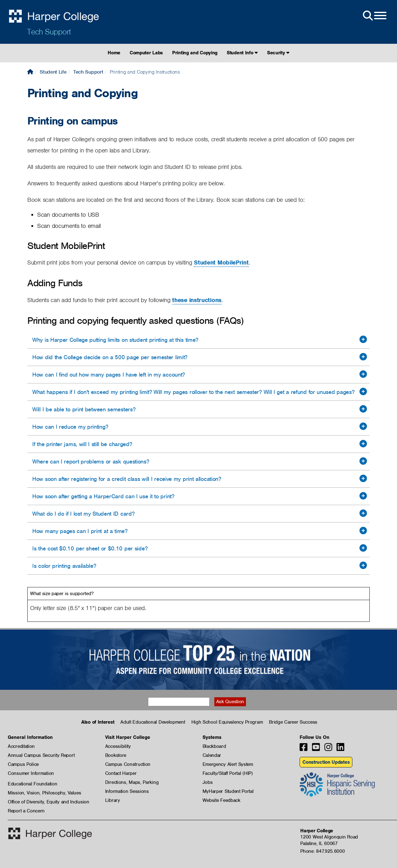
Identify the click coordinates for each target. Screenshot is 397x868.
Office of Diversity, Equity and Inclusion (49, 802)
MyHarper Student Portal (228, 791)
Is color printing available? (64, 566)
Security (278, 53)
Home (114, 53)
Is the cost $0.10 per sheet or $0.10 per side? (90, 548)
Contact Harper (121, 773)
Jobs (208, 782)
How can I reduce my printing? (70, 427)
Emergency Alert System (228, 764)
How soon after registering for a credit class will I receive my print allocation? (127, 479)
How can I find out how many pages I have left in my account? (109, 375)
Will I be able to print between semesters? (84, 409)
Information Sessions (127, 791)
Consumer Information (31, 773)
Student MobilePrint (221, 262)
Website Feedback (221, 800)
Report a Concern (26, 811)
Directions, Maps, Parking (132, 782)
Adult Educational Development (153, 722)
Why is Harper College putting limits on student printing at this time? (115, 340)
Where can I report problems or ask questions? (91, 461)
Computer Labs (146, 53)
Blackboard (214, 746)
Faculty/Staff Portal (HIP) (228, 773)
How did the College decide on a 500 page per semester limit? (110, 357)
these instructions (197, 300)
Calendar (212, 755)
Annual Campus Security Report (41, 755)
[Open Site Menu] (374, 16)
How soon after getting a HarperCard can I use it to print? (103, 496)
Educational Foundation (32, 784)
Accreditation (21, 746)
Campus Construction (128, 764)
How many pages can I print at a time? (80, 531)
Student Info (242, 53)
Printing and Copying (195, 53)
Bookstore (116, 755)
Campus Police (23, 764)
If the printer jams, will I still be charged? (82, 444)
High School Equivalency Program (227, 722)
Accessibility (118, 746)
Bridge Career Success (293, 722)
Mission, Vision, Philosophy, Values (45, 793)
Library (113, 800)
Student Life (53, 72)
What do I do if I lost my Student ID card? (83, 514)
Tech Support (49, 32)
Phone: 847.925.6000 (322, 851)
